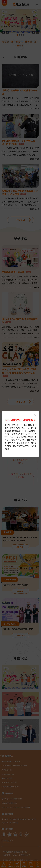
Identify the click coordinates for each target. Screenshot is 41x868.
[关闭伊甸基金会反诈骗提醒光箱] (35, 415)
